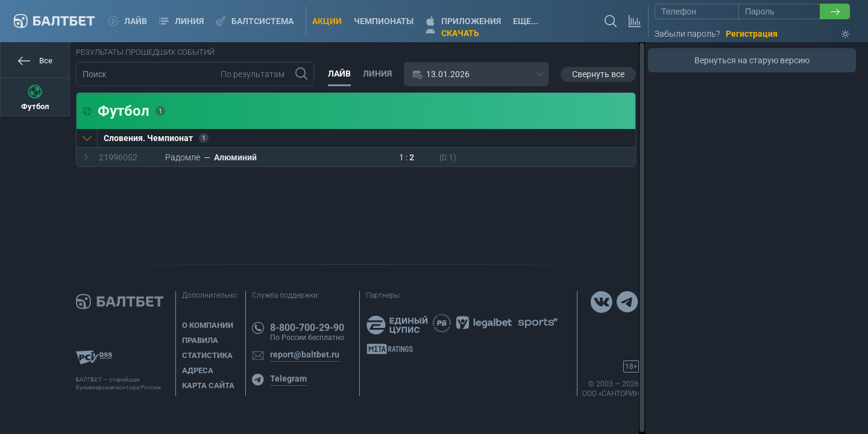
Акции (327, 21)
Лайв (128, 21)
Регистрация (752, 34)
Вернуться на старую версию (752, 60)
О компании (208, 325)
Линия (181, 21)
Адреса (198, 370)
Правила (200, 340)
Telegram (288, 379)
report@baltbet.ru (305, 354)
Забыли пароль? (687, 34)
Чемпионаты (384, 21)
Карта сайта (208, 385)
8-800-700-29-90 (307, 328)
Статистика (207, 355)
